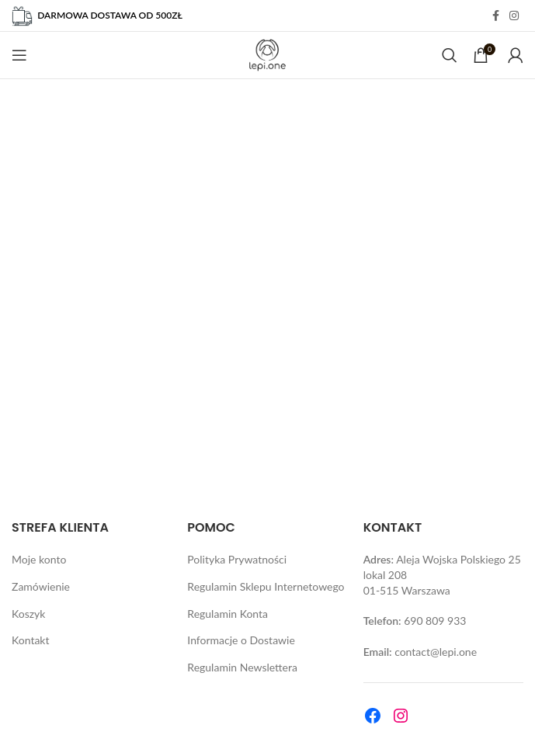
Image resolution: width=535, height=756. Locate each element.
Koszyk (28, 614)
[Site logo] (267, 54)
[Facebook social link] (495, 16)
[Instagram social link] (514, 16)
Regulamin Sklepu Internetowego (266, 586)
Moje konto (39, 559)
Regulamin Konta (228, 614)
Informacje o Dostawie (241, 640)
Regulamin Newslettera (242, 667)
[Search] (450, 55)
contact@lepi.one (436, 652)
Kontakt (31, 640)
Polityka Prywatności (237, 559)
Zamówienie (41, 586)
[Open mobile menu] (19, 55)
